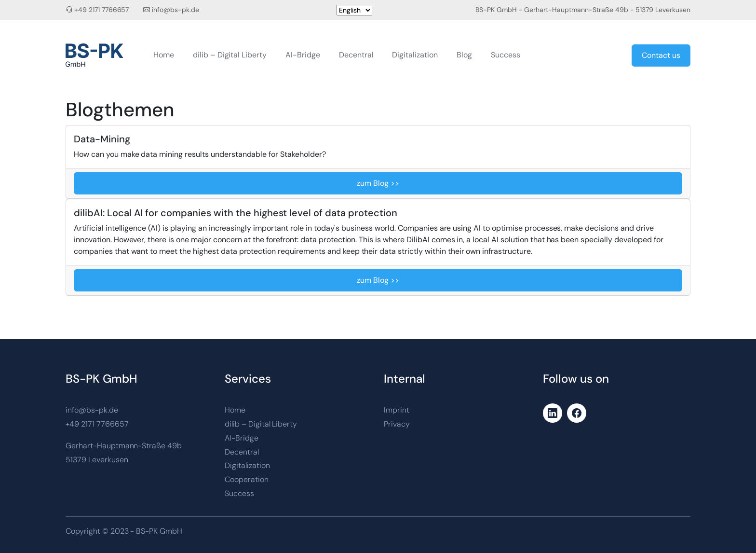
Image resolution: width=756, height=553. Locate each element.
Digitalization (415, 55)
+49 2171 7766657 (102, 10)
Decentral (356, 55)
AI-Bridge (303, 55)
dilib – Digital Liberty (230, 55)
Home (164, 55)
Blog (464, 55)
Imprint (397, 410)
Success (506, 55)
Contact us (661, 55)
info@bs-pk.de (175, 10)
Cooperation (247, 479)
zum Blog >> (378, 183)
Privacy (397, 424)
